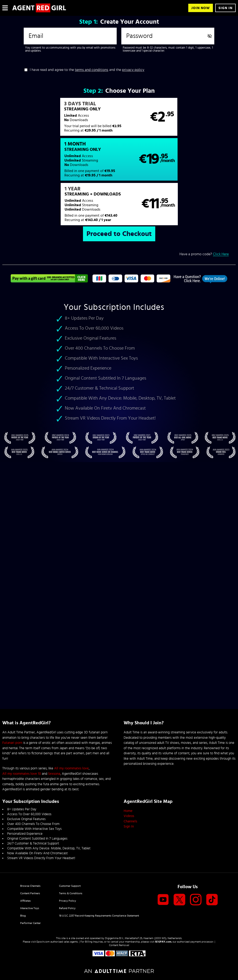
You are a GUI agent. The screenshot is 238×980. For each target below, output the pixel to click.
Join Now (201, 8)
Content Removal (119, 945)
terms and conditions (92, 70)
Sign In (225, 8)
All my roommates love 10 (22, 774)
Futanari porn (12, 743)
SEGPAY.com (163, 942)
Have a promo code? (204, 214)
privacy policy (133, 70)
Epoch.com (43, 942)
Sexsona (54, 774)
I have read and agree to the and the (87, 70)
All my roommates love (71, 768)
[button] (60, 119)
